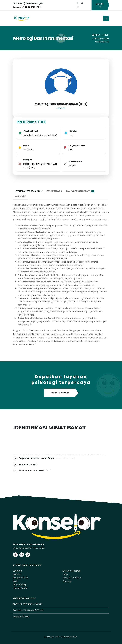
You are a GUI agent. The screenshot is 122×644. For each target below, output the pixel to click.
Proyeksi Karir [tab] (56, 191)
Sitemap (67, 581)
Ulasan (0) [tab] (21, 196)
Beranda (96, 35)
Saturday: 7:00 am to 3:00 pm (26, 609)
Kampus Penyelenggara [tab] (83, 191)
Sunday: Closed (20, 615)
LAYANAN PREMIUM (61, 393)
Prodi (106, 35)
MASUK (100, 5)
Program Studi (19, 577)
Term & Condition (71, 577)
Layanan (17, 571)
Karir (15, 581)
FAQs (65, 574)
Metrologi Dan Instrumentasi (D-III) (61, 104)
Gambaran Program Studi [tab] (29, 191)
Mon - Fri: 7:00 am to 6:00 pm (26, 603)
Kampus (17, 574)
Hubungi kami (19, 587)
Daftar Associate (70, 571)
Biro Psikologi (19, 584)
